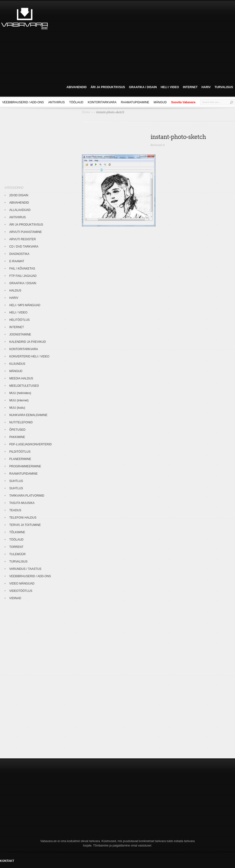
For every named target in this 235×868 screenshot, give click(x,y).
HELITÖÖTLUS (19, 320)
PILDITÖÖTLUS (20, 452)
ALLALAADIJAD (20, 210)
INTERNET (190, 87)
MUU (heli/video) (20, 393)
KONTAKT (7, 861)
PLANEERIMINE (20, 459)
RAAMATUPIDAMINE (135, 102)
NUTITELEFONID (21, 422)
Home (86, 112)
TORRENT (16, 547)
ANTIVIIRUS (56, 102)
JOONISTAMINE (20, 335)
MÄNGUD (160, 102)
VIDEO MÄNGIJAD (22, 584)
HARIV (206, 87)
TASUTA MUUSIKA (22, 503)
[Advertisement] (130, 41)
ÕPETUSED (17, 430)
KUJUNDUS (17, 364)
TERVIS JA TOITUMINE (25, 525)
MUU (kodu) (17, 408)
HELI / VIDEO (170, 87)
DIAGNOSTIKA (19, 254)
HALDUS (15, 291)
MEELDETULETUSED (24, 386)
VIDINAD (15, 598)
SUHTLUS (16, 481)
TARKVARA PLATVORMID (27, 496)
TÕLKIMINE (17, 532)
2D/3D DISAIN (19, 195)
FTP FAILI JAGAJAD (23, 276)
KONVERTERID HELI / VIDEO (29, 356)
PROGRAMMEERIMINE (25, 466)
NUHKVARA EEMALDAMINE (28, 415)
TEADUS (15, 510)
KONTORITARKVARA (102, 102)
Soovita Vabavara (183, 102)
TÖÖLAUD (76, 102)
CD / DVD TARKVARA (24, 247)
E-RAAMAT (17, 261)
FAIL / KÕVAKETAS (22, 269)
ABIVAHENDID (76, 87)
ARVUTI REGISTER (23, 239)
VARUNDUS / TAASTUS (25, 569)
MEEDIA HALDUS (21, 378)
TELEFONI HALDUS (23, 518)
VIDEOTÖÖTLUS (21, 591)
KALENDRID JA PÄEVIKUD (28, 342)
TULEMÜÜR (18, 554)
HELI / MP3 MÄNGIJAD (25, 305)
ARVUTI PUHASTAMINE (26, 232)
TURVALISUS (224, 87)
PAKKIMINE (17, 437)
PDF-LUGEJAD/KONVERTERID (30, 444)
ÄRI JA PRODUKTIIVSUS (108, 87)
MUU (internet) (19, 400)
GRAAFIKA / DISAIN (143, 87)
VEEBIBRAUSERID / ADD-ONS (23, 102)
